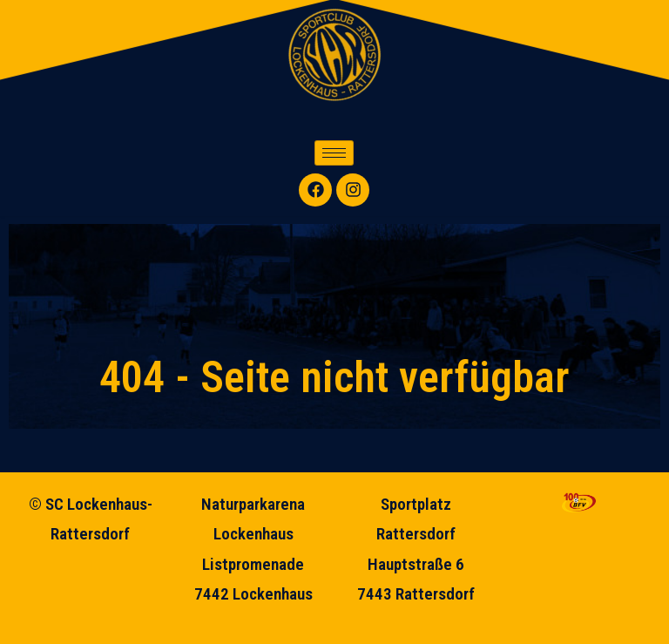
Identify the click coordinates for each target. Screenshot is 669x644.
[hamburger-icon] (334, 153)
